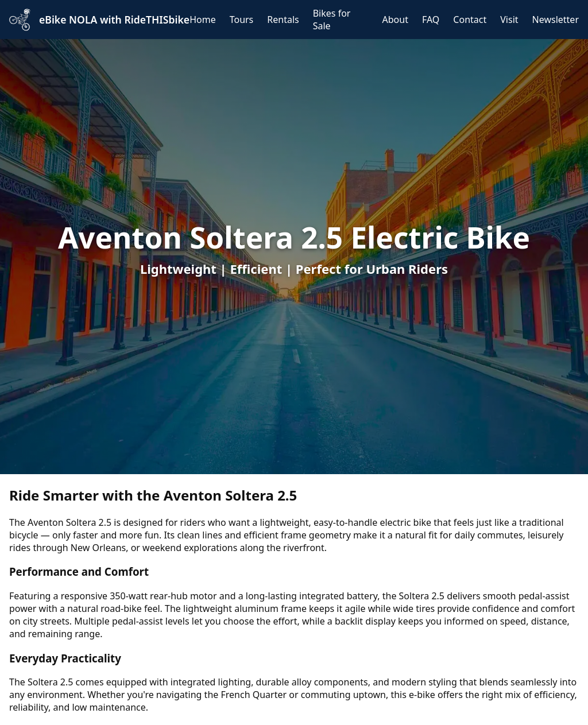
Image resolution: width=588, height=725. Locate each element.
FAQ (431, 20)
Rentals (283, 20)
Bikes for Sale (332, 20)
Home (203, 20)
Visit (509, 20)
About (395, 20)
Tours (242, 20)
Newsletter (556, 20)
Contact (470, 20)
